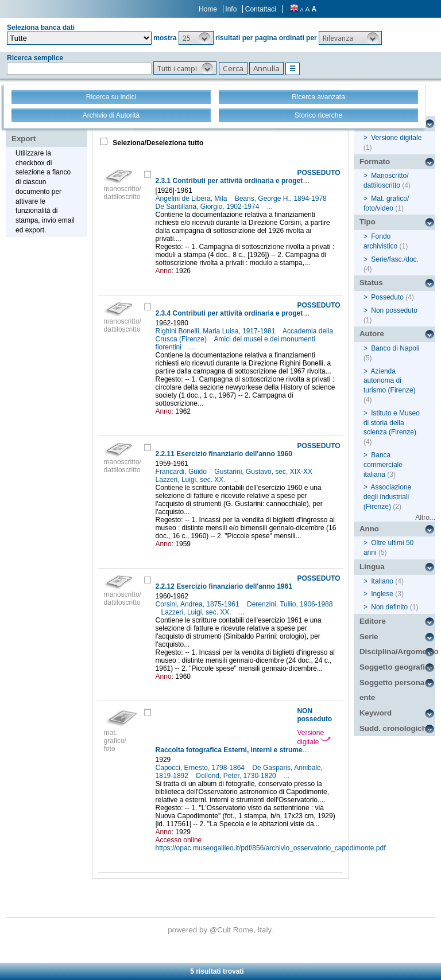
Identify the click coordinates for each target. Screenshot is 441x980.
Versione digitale (314, 737)
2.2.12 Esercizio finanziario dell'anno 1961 (224, 586)
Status (371, 283)
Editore (373, 621)
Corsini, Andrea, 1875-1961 (198, 604)
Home (208, 9)
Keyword (376, 713)
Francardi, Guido (182, 472)
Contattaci (261, 9)
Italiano (382, 581)
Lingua (372, 567)
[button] (196, 38)
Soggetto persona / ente (394, 690)
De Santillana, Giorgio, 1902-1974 (208, 207)
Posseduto (387, 297)
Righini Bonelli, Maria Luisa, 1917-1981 (216, 331)
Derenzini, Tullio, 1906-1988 (290, 604)
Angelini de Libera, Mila (192, 199)
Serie (369, 637)
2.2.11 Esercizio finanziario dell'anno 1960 (224, 454)
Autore (372, 334)
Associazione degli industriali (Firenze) (387, 497)
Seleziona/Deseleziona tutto (157, 143)
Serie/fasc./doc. (395, 259)
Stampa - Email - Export (48, 131)
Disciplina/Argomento (397, 652)
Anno (369, 529)
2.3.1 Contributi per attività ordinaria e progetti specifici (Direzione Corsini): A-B (286, 181)
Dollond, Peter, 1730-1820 (237, 776)
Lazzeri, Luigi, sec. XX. (192, 480)
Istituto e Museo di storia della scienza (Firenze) (392, 423)
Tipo (367, 222)
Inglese (382, 594)
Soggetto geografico (397, 667)
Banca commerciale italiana (383, 465)
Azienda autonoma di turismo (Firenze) (390, 381)
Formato (375, 162)
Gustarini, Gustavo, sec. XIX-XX (264, 472)
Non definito (389, 607)
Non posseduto (394, 310)
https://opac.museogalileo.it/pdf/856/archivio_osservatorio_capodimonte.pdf (271, 848)
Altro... (425, 518)
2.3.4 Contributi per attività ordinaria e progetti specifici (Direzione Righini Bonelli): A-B (298, 313)
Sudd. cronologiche (395, 728)
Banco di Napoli (395, 348)
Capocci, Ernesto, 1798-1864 (201, 768)
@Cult (221, 930)
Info (231, 9)
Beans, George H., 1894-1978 (282, 199)
